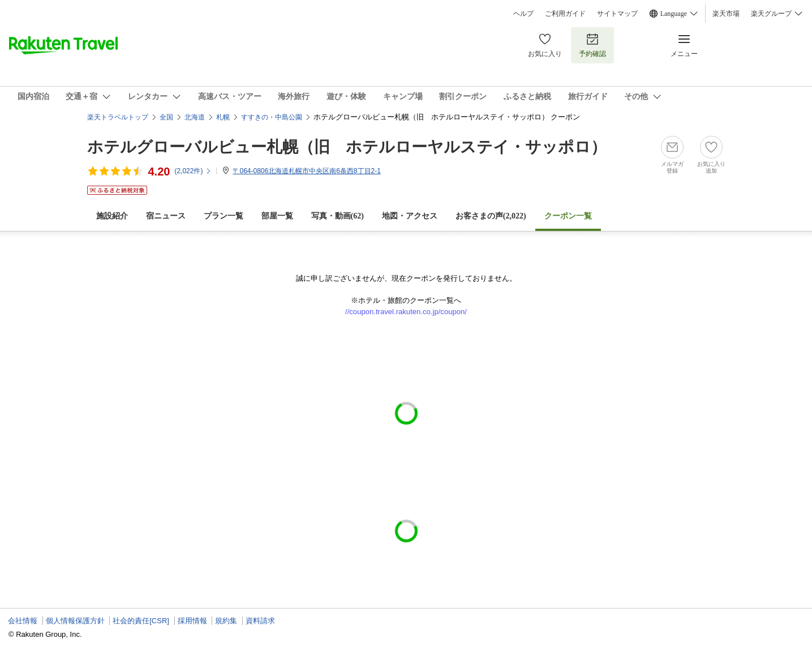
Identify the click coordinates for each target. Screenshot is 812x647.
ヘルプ (523, 14)
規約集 (226, 621)
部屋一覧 (277, 216)
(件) (193, 171)
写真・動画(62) (338, 216)
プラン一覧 (224, 216)
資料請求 (260, 621)
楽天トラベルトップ (118, 117)
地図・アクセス (410, 216)
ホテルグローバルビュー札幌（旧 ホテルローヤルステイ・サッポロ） (347, 147)
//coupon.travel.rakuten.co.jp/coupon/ (406, 312)
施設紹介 (112, 216)
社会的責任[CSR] (141, 621)
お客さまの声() (491, 216)
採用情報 (192, 621)
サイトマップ (617, 14)
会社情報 (23, 621)
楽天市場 (726, 14)
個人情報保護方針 (75, 621)
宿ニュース (166, 216)
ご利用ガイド (565, 14)
